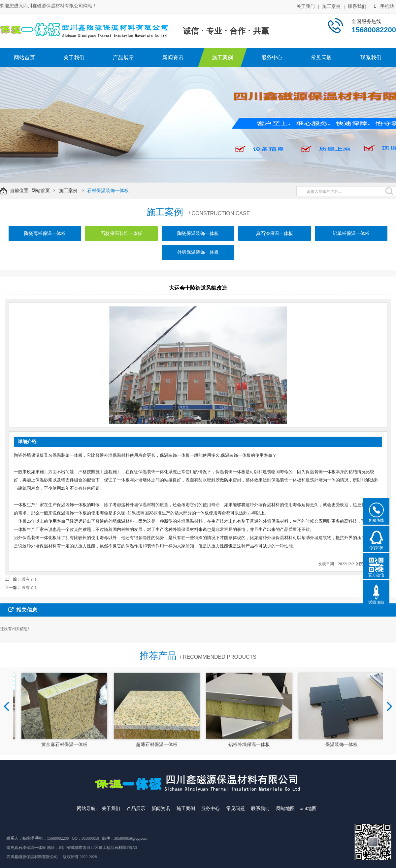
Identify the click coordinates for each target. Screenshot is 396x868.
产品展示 (123, 58)
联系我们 (357, 6)
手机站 (384, 6)
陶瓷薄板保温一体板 (45, 233)
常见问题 (321, 58)
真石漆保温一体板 (275, 233)
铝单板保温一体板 (351, 233)
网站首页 (24, 58)
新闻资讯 (173, 58)
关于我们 (306, 6)
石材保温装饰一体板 (108, 191)
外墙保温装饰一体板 (198, 252)
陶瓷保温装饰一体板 (198, 233)
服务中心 (272, 58)
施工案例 (331, 6)
